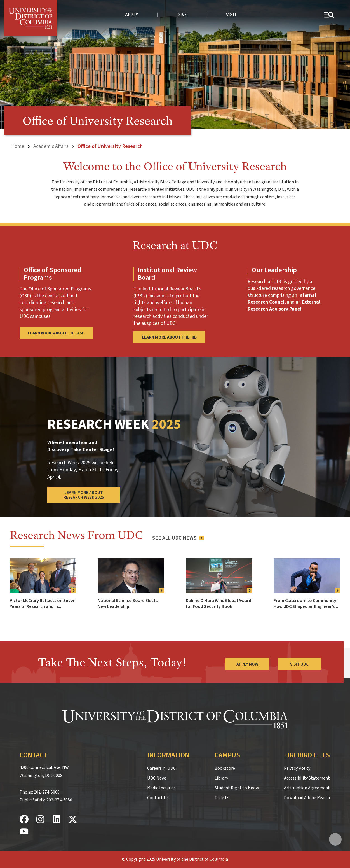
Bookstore (225, 768)
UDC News (157, 778)
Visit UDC (299, 664)
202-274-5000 (47, 792)
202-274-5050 (59, 800)
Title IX (222, 798)
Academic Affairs (51, 146)
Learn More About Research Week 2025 (84, 495)
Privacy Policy (297, 768)
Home (18, 146)
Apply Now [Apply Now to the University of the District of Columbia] (247, 664)
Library (221, 778)
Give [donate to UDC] (182, 15)
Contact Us (158, 798)
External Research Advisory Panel (284, 305)
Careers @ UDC (161, 768)
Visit (232, 15)
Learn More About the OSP (56, 333)
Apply (132, 15)
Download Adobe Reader (307, 798)
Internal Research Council (282, 299)
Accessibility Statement (307, 778)
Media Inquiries (161, 788)
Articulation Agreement (307, 788)
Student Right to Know (237, 788)
